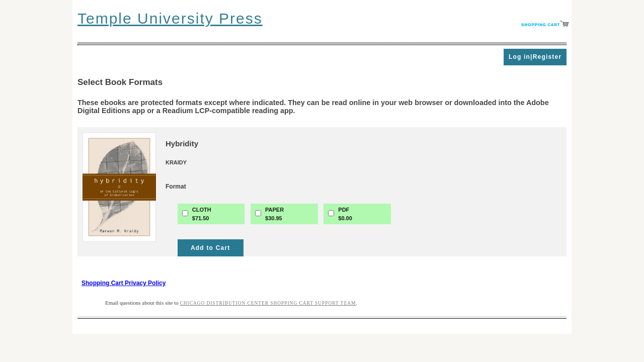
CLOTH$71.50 (202, 214)
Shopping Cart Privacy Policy (124, 283)
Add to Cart (211, 248)
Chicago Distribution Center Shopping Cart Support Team (268, 303)
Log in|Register (535, 57)
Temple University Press (170, 18)
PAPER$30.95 (274, 214)
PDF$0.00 (345, 214)
